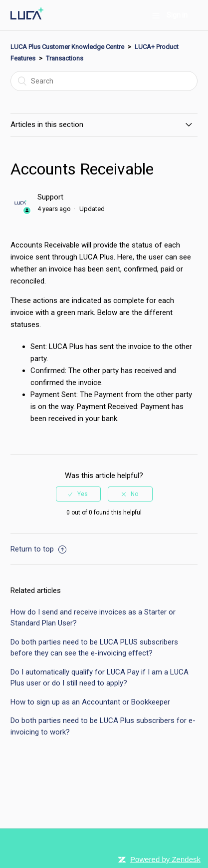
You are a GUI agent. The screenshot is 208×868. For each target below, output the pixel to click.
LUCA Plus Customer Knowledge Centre (67, 47)
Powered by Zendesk (165, 859)
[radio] (78, 494)
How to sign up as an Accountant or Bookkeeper (90, 702)
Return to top (38, 549)
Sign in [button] (177, 15)
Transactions (65, 58)
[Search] (104, 81)
